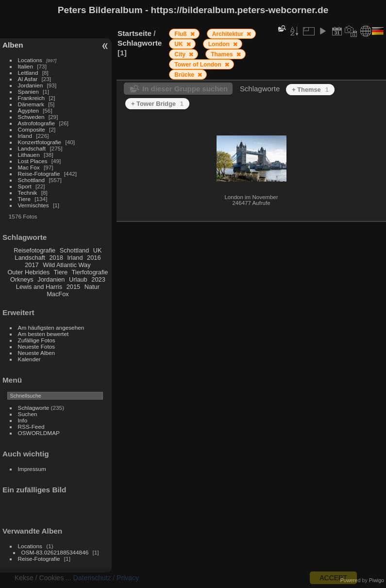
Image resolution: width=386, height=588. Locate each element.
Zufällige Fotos (37, 340)
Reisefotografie (34, 250)
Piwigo (377, 580)
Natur (92, 287)
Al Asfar (28, 79)
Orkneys (22, 279)
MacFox (58, 294)
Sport (25, 186)
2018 (56, 258)
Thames (223, 54)
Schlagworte (34, 408)
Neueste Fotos (37, 346)
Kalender (29, 359)
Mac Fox (29, 167)
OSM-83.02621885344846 (55, 552)
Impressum (32, 469)
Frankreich (32, 98)
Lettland (28, 73)
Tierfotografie (90, 272)
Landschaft (32, 148)
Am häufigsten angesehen (51, 328)
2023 (98, 279)
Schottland (32, 180)
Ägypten (28, 110)
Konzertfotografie (40, 142)
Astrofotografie (37, 123)
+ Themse (310, 90)
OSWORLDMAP (39, 433)
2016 (94, 258)
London (220, 44)
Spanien (28, 92)
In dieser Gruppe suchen (185, 89)
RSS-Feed (31, 427)
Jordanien (31, 85)
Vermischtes (34, 205)
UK (98, 250)
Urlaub (78, 279)
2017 (32, 265)
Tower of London (199, 65)
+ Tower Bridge (157, 104)
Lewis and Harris (39, 287)
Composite (32, 129)
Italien (25, 66)
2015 (73, 287)
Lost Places (33, 161)
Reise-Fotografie (39, 174)
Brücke (185, 75)
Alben (13, 45)
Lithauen (29, 155)
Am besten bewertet (43, 334)
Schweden (31, 117)
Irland (25, 136)
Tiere (24, 199)
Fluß (181, 34)
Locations (30, 60)
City (181, 54)
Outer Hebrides (28, 272)
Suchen (28, 414)
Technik (28, 193)
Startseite (134, 33)
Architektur (228, 34)
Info (23, 420)
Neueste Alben (37, 353)
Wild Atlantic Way (67, 265)
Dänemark (31, 104)
